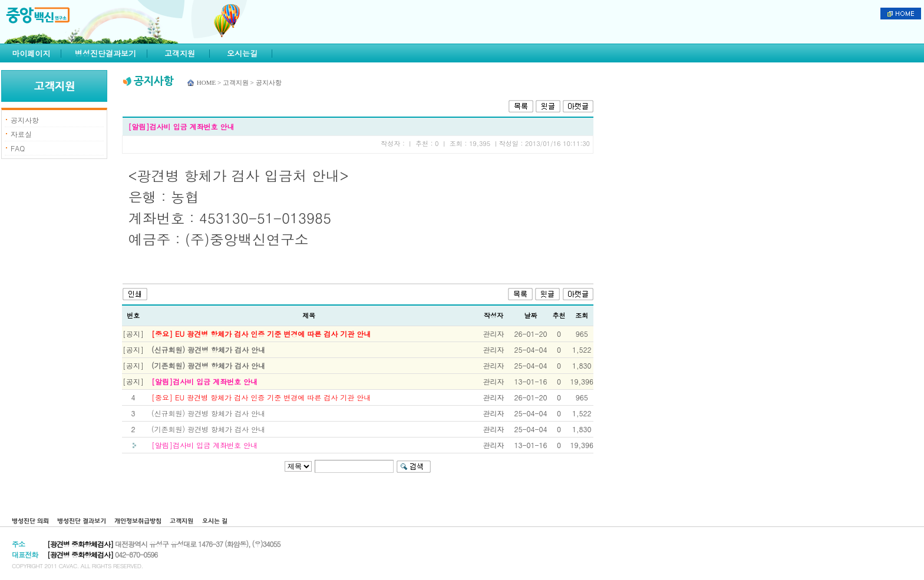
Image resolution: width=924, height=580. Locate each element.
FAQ (18, 148)
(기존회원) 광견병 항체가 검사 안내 (208, 365)
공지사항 (25, 120)
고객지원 (180, 53)
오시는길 (242, 53)
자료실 (21, 134)
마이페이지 (32, 53)
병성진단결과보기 (105, 53)
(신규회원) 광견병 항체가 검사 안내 (208, 349)
